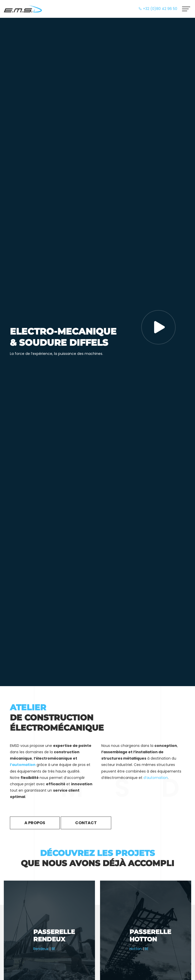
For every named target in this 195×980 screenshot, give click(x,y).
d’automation (156, 778)
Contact (86, 823)
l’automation (23, 765)
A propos (35, 823)
